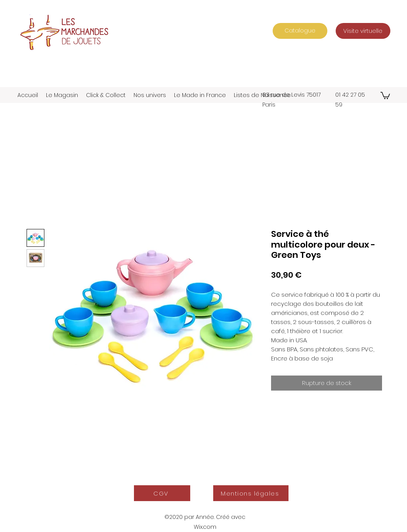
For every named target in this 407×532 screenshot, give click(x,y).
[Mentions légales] (251, 493)
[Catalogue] (300, 31)
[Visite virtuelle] (363, 31)
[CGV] (162, 493)
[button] (385, 95)
